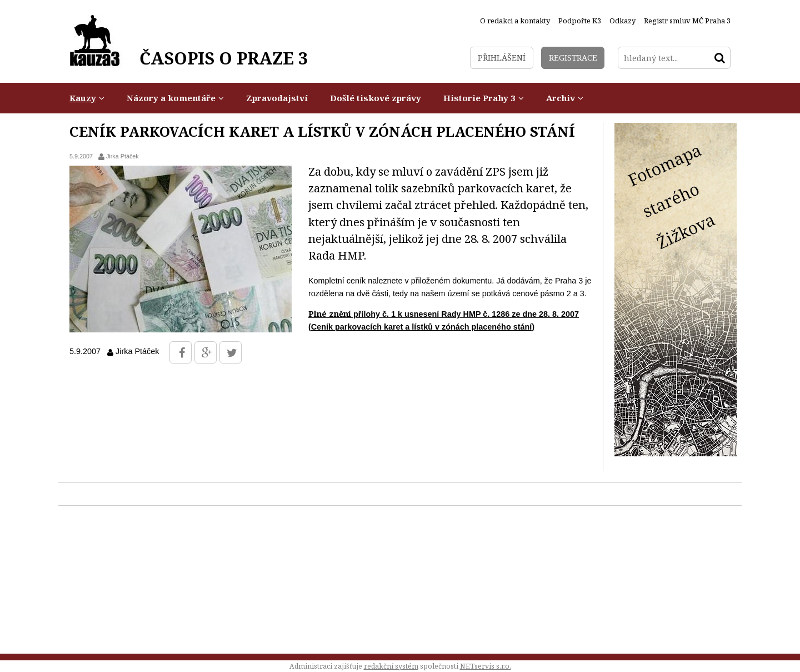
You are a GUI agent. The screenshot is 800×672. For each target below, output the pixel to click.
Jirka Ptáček (122, 156)
